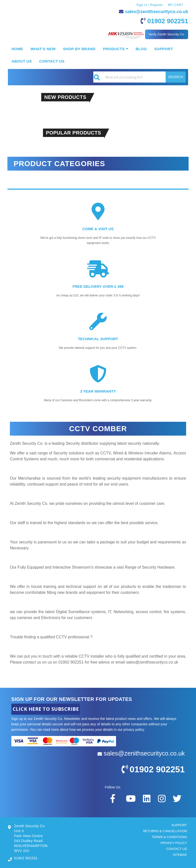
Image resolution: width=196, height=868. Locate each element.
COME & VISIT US (98, 229)
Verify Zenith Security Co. (167, 34)
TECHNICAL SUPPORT (98, 339)
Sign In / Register (150, 5)
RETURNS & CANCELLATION (165, 831)
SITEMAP (180, 855)
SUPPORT (179, 825)
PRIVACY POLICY (174, 843)
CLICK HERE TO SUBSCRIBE (46, 709)
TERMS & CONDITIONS (169, 837)
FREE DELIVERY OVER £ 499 (98, 286)
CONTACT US (177, 849)
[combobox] (139, 77)
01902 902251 (168, 21)
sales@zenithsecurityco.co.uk (157, 12)
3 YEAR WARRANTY (98, 391)
